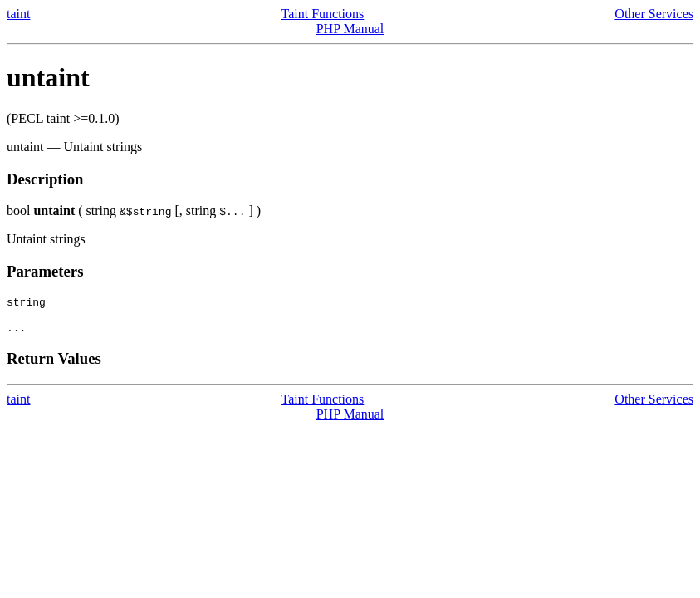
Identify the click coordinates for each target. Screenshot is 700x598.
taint (18, 14)
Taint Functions (323, 14)
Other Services (654, 14)
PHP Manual (350, 29)
